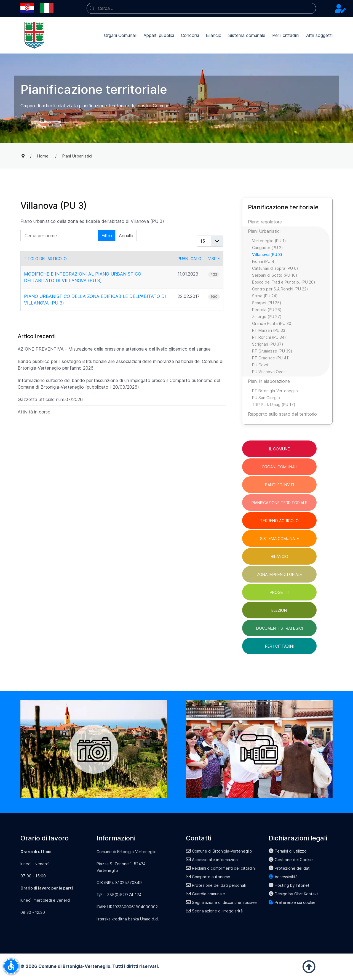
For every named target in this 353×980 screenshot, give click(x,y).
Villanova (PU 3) (267, 254)
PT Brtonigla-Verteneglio (275, 391)
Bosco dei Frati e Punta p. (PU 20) (284, 282)
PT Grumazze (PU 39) (272, 351)
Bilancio (214, 35)
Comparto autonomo (208, 877)
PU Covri (260, 365)
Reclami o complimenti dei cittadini (221, 868)
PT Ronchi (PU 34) (269, 337)
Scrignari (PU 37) (268, 344)
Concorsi (190, 35)
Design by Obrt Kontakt (293, 894)
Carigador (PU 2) (268, 248)
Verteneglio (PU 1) (269, 241)
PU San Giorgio (266, 398)
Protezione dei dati (290, 868)
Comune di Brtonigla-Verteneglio (219, 851)
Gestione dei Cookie (291, 860)
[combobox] (201, 8)
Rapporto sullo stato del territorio (282, 414)
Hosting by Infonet (289, 885)
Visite (214, 259)
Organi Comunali (120, 35)
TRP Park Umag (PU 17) (274, 404)
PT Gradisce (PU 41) (271, 358)
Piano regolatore (265, 222)
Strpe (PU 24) (265, 296)
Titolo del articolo (45, 259)
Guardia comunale (205, 894)
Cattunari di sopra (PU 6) (275, 268)
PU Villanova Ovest (270, 372)
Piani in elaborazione (269, 381)
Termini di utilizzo (288, 851)
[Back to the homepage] (34, 35)
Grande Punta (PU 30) (272, 323)
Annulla (126, 236)
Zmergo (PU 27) (267, 317)
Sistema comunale (247, 35)
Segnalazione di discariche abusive (221, 902)
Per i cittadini (286, 35)
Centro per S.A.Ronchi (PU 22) (280, 289)
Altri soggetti (319, 35)
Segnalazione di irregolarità (214, 911)
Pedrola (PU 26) (267, 310)
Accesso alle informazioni (212, 860)
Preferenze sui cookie (292, 902)
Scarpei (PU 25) (267, 303)
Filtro (107, 236)
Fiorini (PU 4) (264, 261)
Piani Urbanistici (264, 231)
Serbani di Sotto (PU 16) (275, 275)
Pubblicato (189, 259)
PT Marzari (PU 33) (269, 330)
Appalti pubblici (159, 35)
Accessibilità (283, 877)
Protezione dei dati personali (216, 885)
